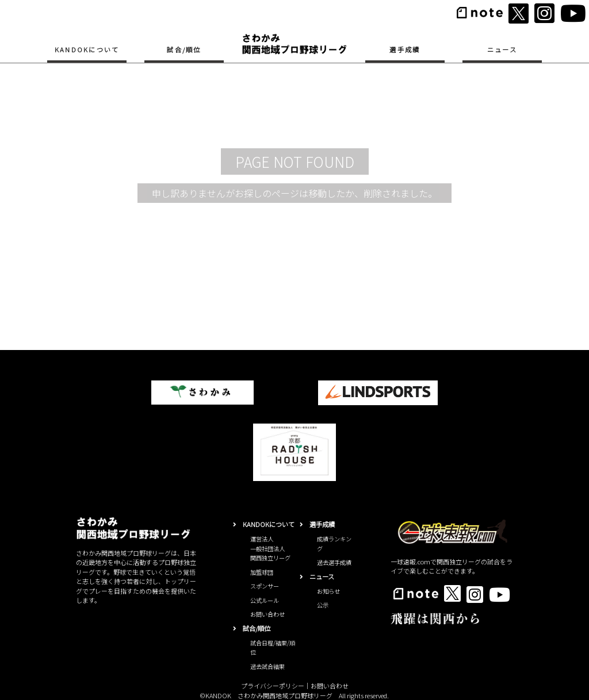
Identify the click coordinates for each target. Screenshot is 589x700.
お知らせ (328, 591)
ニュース (502, 49)
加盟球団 (262, 572)
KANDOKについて (87, 49)
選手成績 (405, 49)
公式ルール (265, 600)
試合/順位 (184, 49)
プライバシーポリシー (273, 686)
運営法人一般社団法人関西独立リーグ (270, 548)
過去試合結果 (267, 666)
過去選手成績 (334, 562)
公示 (323, 605)
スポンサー (265, 586)
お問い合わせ (267, 614)
